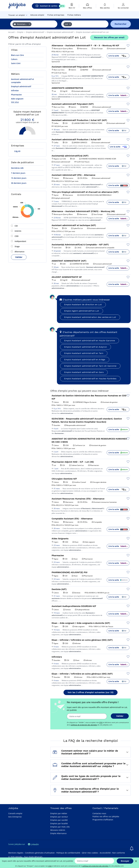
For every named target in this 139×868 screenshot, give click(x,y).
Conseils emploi (15, 813)
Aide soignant (17, 99)
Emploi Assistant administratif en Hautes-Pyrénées (90, 379)
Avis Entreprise (15, 817)
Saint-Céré (16, 63)
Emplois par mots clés (60, 827)
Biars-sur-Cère (17, 55)
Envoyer (125, 861)
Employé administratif (21, 86)
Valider (19, 257)
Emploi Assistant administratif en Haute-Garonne (90, 341)
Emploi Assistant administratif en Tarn (84, 353)
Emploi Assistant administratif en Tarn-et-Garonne (90, 366)
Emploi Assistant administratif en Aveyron (86, 347)
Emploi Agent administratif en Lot (82, 311)
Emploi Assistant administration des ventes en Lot (90, 317)
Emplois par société (59, 820)
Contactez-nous (99, 813)
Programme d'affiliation (103, 820)
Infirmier (15, 90)
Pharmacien (16, 95)
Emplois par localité (59, 823)
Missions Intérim (58, 830)
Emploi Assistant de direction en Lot (83, 304)
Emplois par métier (59, 813)
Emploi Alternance (58, 833)
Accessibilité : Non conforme (112, 853)
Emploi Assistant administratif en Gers (84, 372)
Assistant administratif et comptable (23, 81)
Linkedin (33, 844)
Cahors (14, 59)
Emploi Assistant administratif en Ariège (85, 360)
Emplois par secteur (59, 817)
